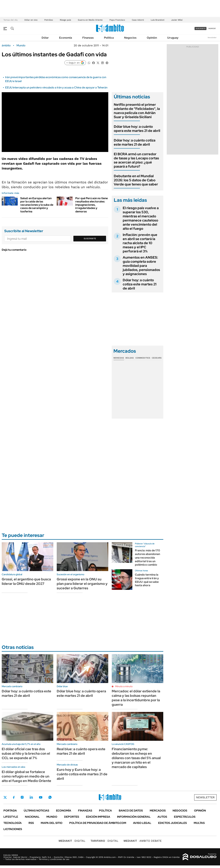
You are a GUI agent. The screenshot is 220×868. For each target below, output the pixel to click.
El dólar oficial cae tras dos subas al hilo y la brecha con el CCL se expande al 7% (26, 753)
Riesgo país (65, 20)
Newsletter (212, 38)
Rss (31, 823)
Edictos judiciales (172, 823)
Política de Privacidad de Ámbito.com (98, 823)
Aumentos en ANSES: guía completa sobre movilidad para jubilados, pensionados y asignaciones (141, 266)
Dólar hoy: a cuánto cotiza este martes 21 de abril (135, 142)
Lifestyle (11, 817)
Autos (162, 817)
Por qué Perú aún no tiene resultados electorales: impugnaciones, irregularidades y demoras (92, 205)
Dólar (45, 38)
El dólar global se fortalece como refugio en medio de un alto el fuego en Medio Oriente (26, 776)
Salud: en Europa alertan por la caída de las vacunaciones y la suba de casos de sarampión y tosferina (37, 205)
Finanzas (88, 38)
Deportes (72, 817)
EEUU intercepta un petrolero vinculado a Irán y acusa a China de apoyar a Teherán (56, 87)
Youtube (41, 797)
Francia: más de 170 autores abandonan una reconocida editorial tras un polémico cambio (147, 558)
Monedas (119, 358)
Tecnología (13, 823)
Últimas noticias (36, 811)
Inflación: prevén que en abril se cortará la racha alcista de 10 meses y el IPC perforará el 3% (140, 243)
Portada (10, 811)
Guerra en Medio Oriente (90, 20)
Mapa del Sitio (52, 823)
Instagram (22, 797)
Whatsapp (50, 797)
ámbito (6, 46)
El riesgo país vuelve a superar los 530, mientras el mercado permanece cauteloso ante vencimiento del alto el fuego (141, 218)
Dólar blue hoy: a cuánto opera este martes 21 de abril (137, 129)
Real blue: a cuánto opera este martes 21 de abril (81, 751)
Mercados (158, 811)
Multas (199, 823)
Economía (66, 38)
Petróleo (49, 20)
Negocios (130, 38)
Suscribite (90, 239)
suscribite (201, 28)
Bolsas (130, 358)
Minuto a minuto (124, 686)
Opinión (152, 38)
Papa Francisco (117, 20)
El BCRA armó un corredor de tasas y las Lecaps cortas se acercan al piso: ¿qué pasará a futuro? (136, 160)
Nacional (32, 817)
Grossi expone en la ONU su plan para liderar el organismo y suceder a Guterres (82, 584)
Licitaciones (13, 829)
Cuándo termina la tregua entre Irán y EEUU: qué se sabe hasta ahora (147, 580)
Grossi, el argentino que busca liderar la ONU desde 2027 (26, 581)
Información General (134, 817)
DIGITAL (72, 841)
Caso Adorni (138, 20)
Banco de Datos (131, 811)
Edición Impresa (98, 817)
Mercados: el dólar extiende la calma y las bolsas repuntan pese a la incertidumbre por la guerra (136, 698)
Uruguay (173, 38)
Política (109, 38)
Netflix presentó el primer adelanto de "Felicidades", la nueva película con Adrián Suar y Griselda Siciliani (137, 111)
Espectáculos (185, 817)
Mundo (21, 46)
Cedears (157, 358)
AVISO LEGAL (142, 823)
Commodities (143, 358)
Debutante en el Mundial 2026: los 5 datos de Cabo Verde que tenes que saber (136, 180)
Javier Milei (177, 20)
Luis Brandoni (158, 20)
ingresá (212, 28)
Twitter (5, 797)
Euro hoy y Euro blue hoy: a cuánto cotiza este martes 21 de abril (82, 774)
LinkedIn (31, 797)
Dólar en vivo (31, 20)
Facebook (14, 797)
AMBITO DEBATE (143, 841)
